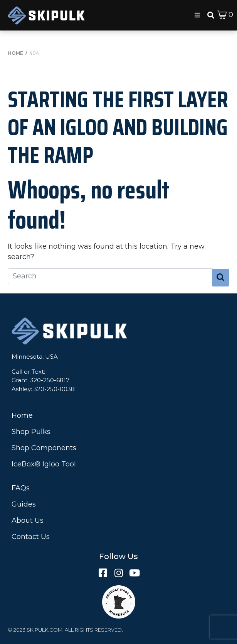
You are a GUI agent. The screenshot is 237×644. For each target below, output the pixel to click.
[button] (197, 15)
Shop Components (44, 448)
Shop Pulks (31, 432)
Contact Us (31, 537)
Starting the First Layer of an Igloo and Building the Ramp (118, 127)
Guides (24, 504)
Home (22, 415)
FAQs (21, 488)
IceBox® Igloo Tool (44, 464)
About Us (28, 520)
